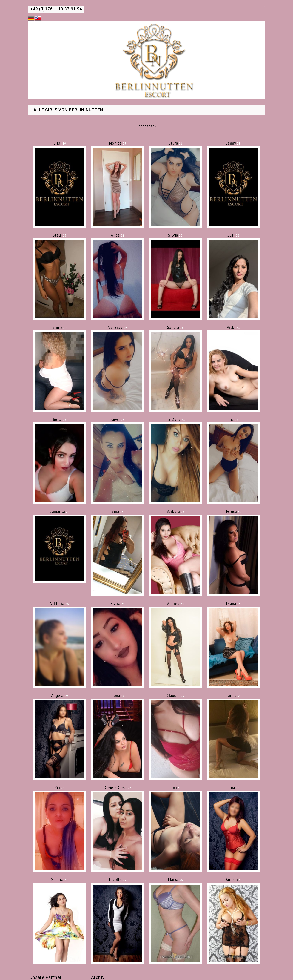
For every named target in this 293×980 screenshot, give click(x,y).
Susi (233, 235)
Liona (118, 695)
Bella (60, 419)
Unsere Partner (46, 977)
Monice (118, 143)
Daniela (233, 879)
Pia (60, 787)
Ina (233, 419)
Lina (175, 787)
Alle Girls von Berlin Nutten (68, 110)
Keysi (118, 419)
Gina (118, 511)
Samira (60, 879)
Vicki (233, 327)
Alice (118, 235)
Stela (60, 235)
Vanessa (118, 327)
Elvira (118, 604)
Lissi (60, 143)
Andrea (175, 604)
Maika (175, 879)
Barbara (176, 511)
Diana (233, 604)
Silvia (175, 235)
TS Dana (176, 419)
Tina (233, 787)
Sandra (175, 327)
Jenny (233, 143)
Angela (60, 695)
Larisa (233, 695)
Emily (60, 327)
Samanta (60, 511)
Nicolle (118, 879)
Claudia (175, 695)
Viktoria (60, 604)
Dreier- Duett (118, 787)
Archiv (98, 977)
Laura (176, 143)
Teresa (233, 511)
